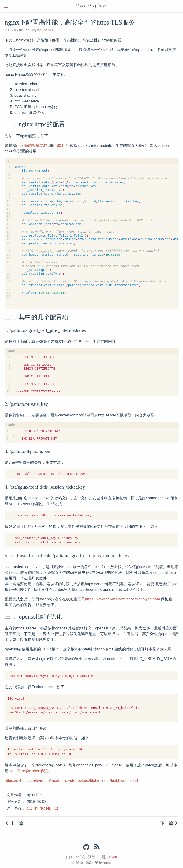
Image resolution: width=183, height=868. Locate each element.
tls (28, 30)
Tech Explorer (91, 6)
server (48, 30)
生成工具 (61, 145)
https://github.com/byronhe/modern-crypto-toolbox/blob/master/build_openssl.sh (72, 780)
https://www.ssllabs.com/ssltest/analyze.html (122, 599)
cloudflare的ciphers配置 (29, 771)
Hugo (75, 857)
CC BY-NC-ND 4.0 (42, 809)
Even (113, 857)
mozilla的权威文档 (32, 145)
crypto (36, 30)
